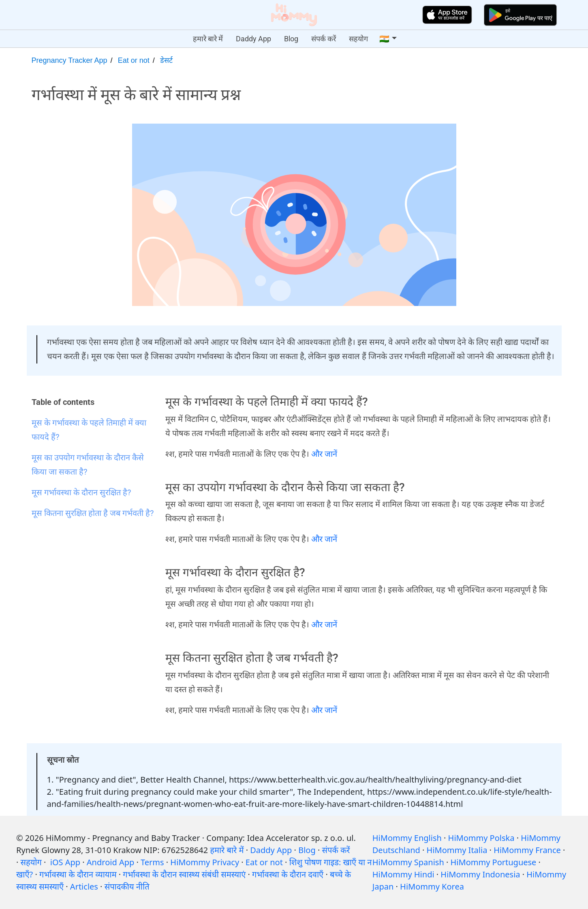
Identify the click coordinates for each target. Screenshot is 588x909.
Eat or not (134, 60)
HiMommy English (407, 838)
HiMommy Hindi (403, 874)
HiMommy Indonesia (480, 874)
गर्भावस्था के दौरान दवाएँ (288, 874)
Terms (152, 862)
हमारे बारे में (208, 39)
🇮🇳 (384, 39)
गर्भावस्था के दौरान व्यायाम (78, 874)
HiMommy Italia (457, 850)
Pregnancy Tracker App (69, 60)
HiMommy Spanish (408, 862)
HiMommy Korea (432, 887)
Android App (110, 862)
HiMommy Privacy (205, 862)
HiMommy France (527, 850)
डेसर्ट (166, 60)
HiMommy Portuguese (494, 862)
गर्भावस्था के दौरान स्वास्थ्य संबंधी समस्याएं (184, 874)
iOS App (65, 862)
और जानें (324, 454)
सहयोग (358, 39)
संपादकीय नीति (127, 887)
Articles (84, 887)
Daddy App (253, 39)
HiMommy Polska (481, 838)
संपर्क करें (324, 39)
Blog (291, 39)
